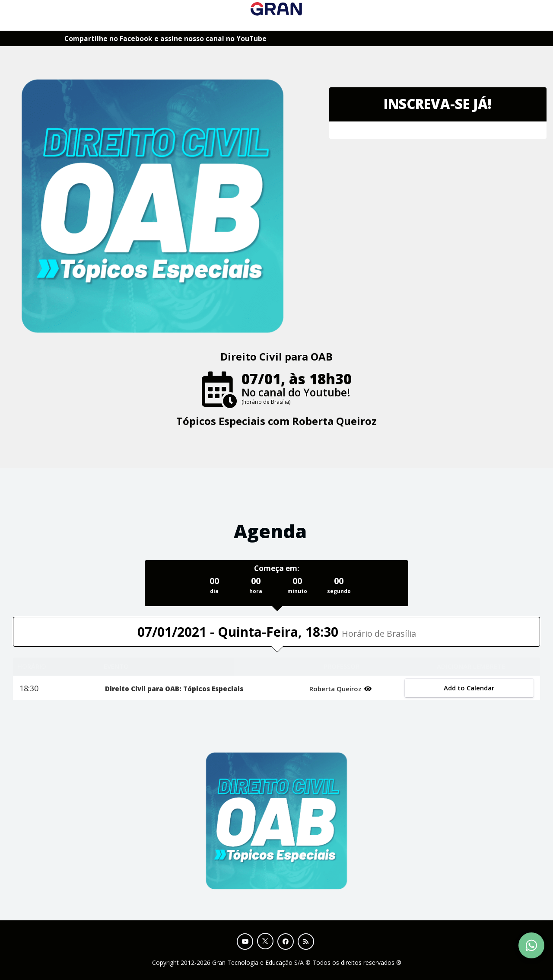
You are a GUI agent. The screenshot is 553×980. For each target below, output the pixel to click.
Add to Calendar (469, 688)
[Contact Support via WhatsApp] (531, 945)
